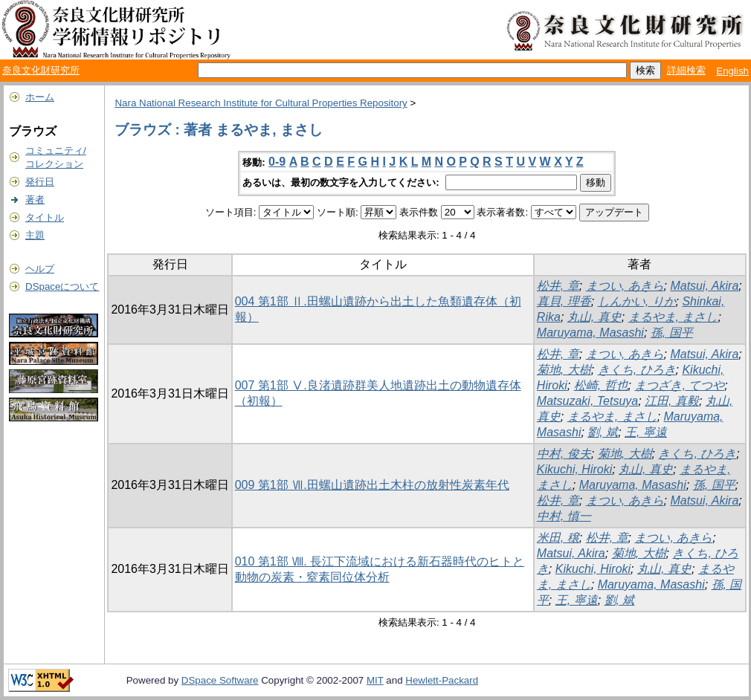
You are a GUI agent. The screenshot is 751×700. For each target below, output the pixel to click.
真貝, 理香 (564, 301)
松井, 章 (558, 286)
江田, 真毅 (672, 401)
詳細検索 (686, 70)
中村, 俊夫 (564, 454)
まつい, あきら (625, 286)
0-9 (277, 162)
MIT (375, 680)
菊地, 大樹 (564, 370)
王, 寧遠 (646, 432)
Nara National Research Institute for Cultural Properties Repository (261, 103)
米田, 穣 (558, 538)
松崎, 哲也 (601, 385)
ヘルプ (40, 269)
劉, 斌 (603, 432)
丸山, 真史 (594, 317)
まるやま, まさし (673, 317)
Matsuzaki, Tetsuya (587, 401)
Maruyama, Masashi (590, 333)
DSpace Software (220, 680)
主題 (35, 235)
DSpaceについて (62, 286)
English (732, 71)
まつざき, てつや (679, 385)
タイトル (45, 217)
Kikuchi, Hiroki (574, 469)
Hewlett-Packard (442, 680)
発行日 (40, 182)
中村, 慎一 (564, 516)
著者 (35, 200)
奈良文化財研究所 (41, 70)
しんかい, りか (637, 301)
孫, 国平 (672, 333)
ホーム (40, 97)
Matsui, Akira (704, 286)
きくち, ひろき (637, 370)
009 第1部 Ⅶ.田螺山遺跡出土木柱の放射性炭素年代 (372, 485)
